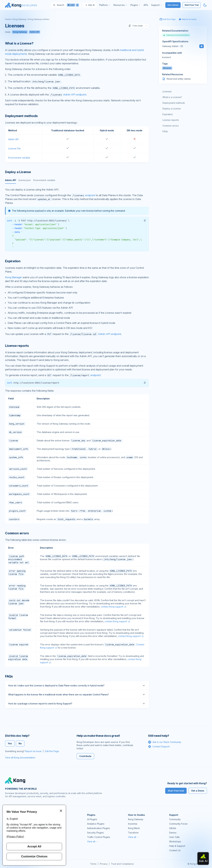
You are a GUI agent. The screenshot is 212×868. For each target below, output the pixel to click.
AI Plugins (92, 819)
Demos (173, 833)
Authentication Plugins (99, 828)
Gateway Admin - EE (173, 46)
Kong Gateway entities (39, 19)
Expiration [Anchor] (13, 261)
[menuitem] (105, 5)
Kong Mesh (134, 828)
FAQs (165, 131)
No (20, 743)
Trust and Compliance (122, 864)
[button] (145, 220)
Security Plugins (95, 833)
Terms (93, 864)
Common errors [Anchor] (17, 533)
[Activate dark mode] (205, 5)
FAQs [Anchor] (9, 676)
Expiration (168, 114)
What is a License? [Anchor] (19, 43)
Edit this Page (52, 751)
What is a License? (172, 97)
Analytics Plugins (96, 824)
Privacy (104, 864)
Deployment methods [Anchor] (21, 116)
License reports (171, 120)
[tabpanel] (77, 219)
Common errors (171, 126)
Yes (10, 743)
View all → (93, 841)
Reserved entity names (179, 79)
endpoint (83, 195)
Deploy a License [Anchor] (18, 172)
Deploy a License (172, 109)
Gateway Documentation (176, 35)
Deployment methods (174, 103)
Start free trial (176, 791)
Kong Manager (13, 277)
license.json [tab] (25, 180)
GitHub (173, 828)
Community (175, 819)
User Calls (174, 837)
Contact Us (175, 850)
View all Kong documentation (20, 758)
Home (8, 19)
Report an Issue (33, 751)
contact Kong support (112, 607)
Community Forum (178, 824)
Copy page (136, 26)
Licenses (167, 91)
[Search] (66, 5)
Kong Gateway (20, 19)
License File (14, 148)
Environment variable (19, 158)
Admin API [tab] (11, 180)
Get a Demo (173, 5)
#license (167, 68)
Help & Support (177, 846)
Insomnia (133, 824)
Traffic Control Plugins (99, 837)
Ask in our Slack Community (165, 742)
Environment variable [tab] (44, 180)
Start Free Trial (192, 5)
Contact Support (159, 747)
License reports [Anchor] (17, 346)
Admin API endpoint (68, 95)
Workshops (175, 841)
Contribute (85, 756)
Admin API (35, 32)
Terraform (133, 833)
